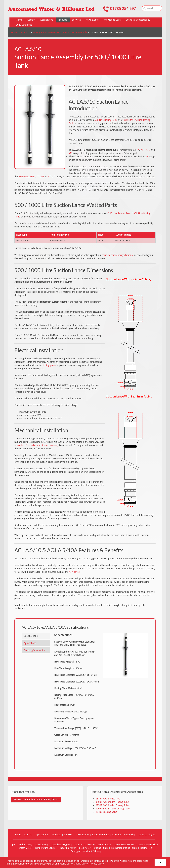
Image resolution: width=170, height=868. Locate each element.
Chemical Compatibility (124, 835)
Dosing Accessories (80, 851)
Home (14, 32)
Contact (28, 835)
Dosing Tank (147, 848)
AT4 (146, 157)
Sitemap (97, 851)
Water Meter (25, 848)
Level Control (105, 845)
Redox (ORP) (25, 845)
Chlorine (90, 845)
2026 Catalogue (147, 835)
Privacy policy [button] (97, 864)
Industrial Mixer (68, 848)
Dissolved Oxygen (61, 845)
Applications (30, 643)
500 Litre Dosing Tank (106, 120)
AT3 (71, 153)
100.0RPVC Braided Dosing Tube (113, 809)
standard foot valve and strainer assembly (37, 445)
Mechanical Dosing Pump (124, 848)
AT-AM (40, 177)
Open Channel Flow (148, 845)
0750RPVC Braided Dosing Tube (112, 805)
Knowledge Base (101, 835)
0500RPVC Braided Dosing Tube (112, 802)
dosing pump (49, 365)
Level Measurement (125, 845)
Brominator (85, 848)
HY (138, 150)
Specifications (31, 636)
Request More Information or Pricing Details (36, 799)
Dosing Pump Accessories (46, 32)
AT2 (148, 150)
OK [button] (160, 863)
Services (68, 835)
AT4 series (74, 572)
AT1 (143, 150)
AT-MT (51, 177)
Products (25, 32)
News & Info (82, 835)
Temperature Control (45, 848)
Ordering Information (35, 650)
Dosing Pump (101, 848)
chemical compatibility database (118, 255)
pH (14, 845)
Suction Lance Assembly (75, 32)
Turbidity (78, 845)
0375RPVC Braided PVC (108, 799)
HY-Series (23, 177)
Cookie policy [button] (81, 864)
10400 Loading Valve (106, 812)
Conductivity (42, 845)
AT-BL (32, 177)
